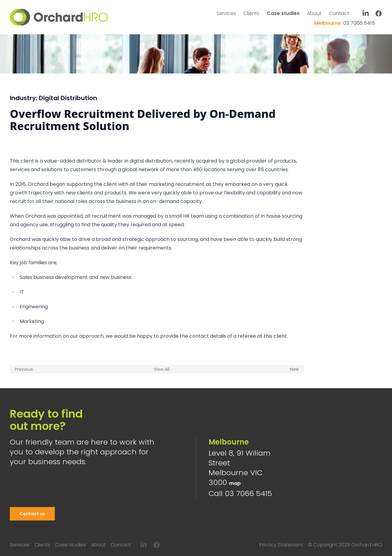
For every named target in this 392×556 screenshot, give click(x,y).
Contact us (32, 514)
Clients (251, 13)
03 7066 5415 (345, 23)
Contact (339, 13)
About (314, 13)
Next (294, 369)
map (235, 483)
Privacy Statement (281, 545)
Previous (24, 369)
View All (162, 369)
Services (226, 13)
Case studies (283, 13)
